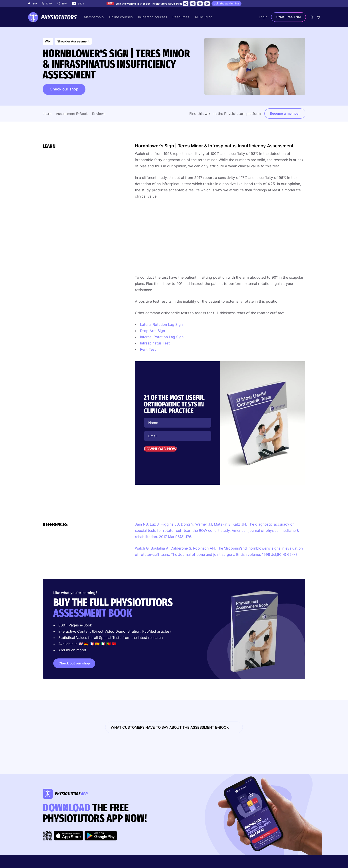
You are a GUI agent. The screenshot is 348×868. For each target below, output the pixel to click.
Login (263, 17)
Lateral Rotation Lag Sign (161, 324)
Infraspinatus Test (155, 343)
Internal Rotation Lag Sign (162, 337)
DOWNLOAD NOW (160, 449)
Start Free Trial (289, 17)
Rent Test (148, 349)
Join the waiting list (226, 3)
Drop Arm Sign (152, 331)
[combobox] (318, 17)
